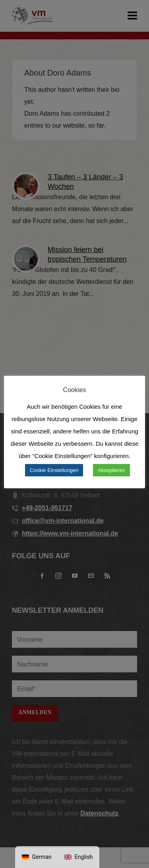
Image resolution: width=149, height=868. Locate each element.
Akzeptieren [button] (111, 470)
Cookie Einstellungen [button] (54, 470)
